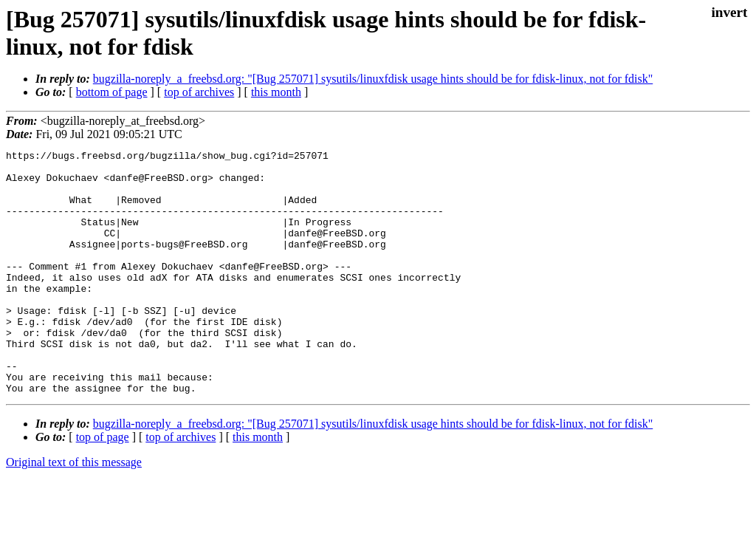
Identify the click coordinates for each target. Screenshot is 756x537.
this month (276, 92)
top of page (103, 486)
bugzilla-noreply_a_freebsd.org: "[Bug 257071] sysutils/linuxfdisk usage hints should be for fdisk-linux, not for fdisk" (373, 79)
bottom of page (112, 92)
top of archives (199, 92)
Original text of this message (74, 511)
